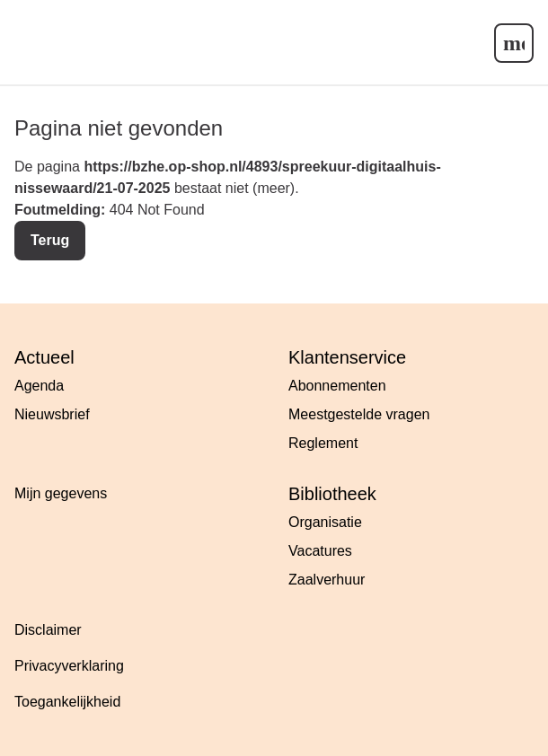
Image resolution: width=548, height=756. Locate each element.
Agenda (39, 386)
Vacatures (320, 551)
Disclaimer (48, 630)
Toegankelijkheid (67, 702)
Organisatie (325, 522)
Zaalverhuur (327, 580)
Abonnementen (337, 386)
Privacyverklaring (69, 666)
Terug (50, 240)
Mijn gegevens (61, 493)
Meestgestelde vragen (359, 414)
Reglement (323, 443)
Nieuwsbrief (52, 414)
